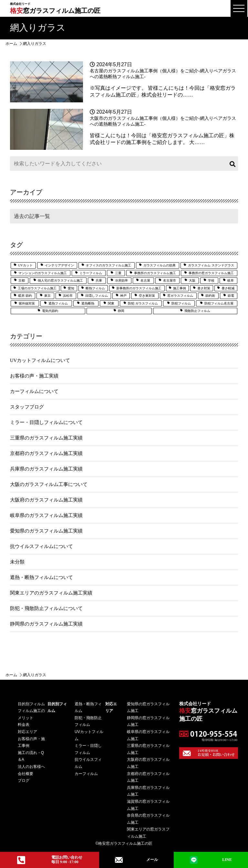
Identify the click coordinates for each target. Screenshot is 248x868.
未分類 (17, 562)
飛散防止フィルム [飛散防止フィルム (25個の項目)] (197, 311)
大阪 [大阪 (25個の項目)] (192, 280)
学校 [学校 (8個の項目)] (211, 280)
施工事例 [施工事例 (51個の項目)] (180, 288)
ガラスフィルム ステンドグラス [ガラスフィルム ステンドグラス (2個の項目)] (211, 265)
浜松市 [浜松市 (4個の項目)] (68, 296)
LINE (211, 860)
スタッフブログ (27, 407)
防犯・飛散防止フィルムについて (46, 608)
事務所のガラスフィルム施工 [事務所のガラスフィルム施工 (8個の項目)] (155, 273)
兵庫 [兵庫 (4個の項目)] (99, 280)
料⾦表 (24, 725)
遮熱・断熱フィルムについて (41, 577)
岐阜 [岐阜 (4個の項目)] (231, 280)
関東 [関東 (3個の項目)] (111, 303)
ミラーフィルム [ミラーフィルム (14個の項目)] (91, 273)
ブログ (24, 780)
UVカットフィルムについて (40, 360)
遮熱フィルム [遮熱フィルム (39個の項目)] (58, 303)
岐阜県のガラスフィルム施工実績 (46, 515)
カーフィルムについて (34, 391)
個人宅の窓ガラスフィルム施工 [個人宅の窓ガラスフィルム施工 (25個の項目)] (60, 280)
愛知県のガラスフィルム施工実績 (46, 531)
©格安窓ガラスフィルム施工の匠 (124, 843)
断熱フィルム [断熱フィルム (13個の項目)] (95, 288)
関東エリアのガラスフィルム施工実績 (51, 593)
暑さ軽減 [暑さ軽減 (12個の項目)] (228, 288)
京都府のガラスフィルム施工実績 (46, 453)
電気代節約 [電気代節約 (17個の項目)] (50, 311)
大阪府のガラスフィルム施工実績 (46, 500)
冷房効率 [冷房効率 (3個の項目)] (121, 280)
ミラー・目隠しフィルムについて (46, 422)
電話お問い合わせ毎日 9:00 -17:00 (50, 860)
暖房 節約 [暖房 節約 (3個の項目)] (25, 296)
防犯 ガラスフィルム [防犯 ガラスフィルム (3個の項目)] (143, 303)
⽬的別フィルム (31, 704)
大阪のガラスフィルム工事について (49, 484)
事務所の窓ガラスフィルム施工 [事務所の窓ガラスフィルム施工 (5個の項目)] (211, 273)
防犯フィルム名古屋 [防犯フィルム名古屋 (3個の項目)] (219, 303)
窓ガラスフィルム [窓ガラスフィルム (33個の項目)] (180, 296)
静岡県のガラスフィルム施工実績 (46, 624)
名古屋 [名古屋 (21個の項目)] (145, 280)
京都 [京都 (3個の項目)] (22, 280)
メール (137, 860)
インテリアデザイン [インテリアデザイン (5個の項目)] (59, 265)
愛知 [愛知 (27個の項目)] (71, 288)
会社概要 (26, 774)
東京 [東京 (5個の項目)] (47, 296)
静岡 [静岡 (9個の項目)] (121, 311)
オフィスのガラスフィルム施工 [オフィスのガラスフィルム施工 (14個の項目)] (108, 265)
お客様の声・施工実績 (34, 376)
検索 (232, 164)
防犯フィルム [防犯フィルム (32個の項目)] (181, 303)
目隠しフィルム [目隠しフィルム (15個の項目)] (97, 296)
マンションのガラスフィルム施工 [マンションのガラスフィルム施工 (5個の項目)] (43, 273)
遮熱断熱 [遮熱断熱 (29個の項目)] (88, 303)
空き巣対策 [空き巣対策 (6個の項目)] (147, 296)
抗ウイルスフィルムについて (41, 546)
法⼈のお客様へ (31, 767)
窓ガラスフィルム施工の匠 (55, 8)
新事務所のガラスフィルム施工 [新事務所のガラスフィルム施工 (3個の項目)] (139, 288)
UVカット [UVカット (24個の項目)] (25, 265)
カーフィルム (86, 774)
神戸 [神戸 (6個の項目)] (123, 296)
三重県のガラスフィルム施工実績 (46, 438)
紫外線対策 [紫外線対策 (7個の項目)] (27, 303)
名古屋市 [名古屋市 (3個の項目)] (170, 280)
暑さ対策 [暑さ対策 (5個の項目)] (204, 288)
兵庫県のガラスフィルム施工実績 (46, 469)
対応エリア (27, 732)
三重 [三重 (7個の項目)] (118, 273)
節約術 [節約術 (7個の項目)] (210, 296)
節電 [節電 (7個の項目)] (231, 296)
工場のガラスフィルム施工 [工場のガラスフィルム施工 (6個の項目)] (37, 288)
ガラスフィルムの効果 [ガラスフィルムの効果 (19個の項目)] (160, 265)
